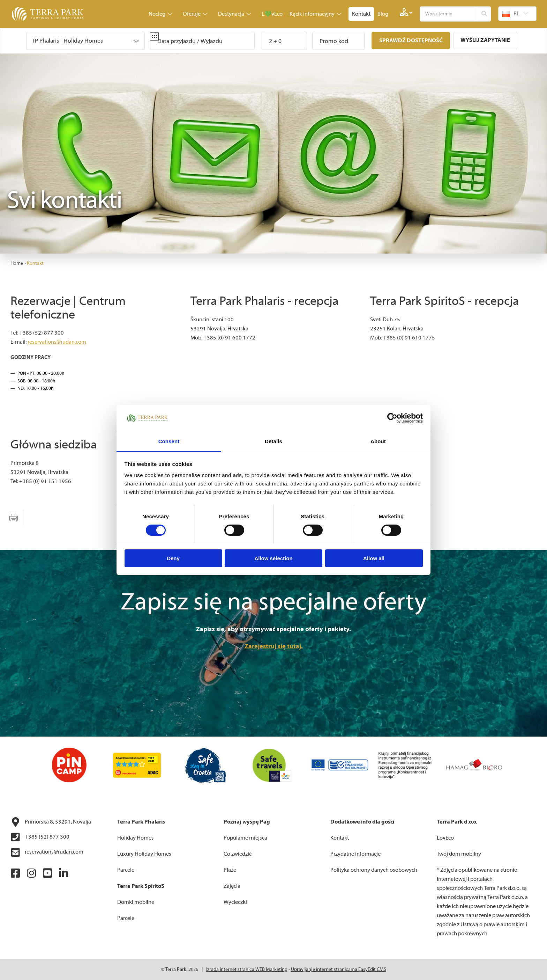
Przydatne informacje (355, 854)
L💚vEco (272, 14)
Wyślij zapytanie (486, 40)
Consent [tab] (169, 441)
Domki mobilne (136, 902)
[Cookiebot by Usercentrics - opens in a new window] (392, 418)
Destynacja (235, 14)
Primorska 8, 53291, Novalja (51, 822)
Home (17, 263)
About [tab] (378, 441)
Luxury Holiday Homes (144, 854)
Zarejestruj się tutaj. (274, 646)
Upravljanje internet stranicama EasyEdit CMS (339, 970)
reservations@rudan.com (57, 342)
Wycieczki (235, 902)
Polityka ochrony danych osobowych (374, 870)
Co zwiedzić (238, 854)
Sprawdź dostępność (411, 41)
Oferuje (195, 14)
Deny (173, 558)
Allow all (374, 558)
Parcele (126, 870)
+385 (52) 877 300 (40, 837)
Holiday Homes (136, 838)
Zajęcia (232, 886)
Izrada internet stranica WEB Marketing (247, 970)
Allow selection (273, 558)
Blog (383, 14)
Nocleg (160, 14)
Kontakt (361, 14)
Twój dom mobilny (459, 854)
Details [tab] (273, 441)
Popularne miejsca (245, 838)
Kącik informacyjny (316, 14)
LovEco (445, 838)
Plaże (230, 870)
